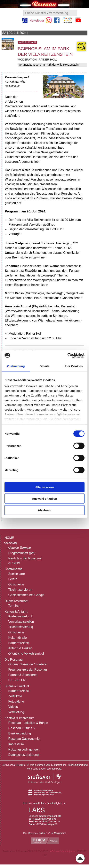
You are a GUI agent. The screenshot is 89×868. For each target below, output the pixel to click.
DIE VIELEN (17, 680)
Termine (14, 606)
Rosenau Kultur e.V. (22, 728)
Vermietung (16, 712)
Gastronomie (13, 569)
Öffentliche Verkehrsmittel (26, 653)
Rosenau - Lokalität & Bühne (28, 723)
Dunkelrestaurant (16, 601)
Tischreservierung (21, 627)
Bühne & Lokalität (17, 686)
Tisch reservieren (20, 590)
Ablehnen (44, 510)
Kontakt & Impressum (19, 718)
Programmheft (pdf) (22, 553)
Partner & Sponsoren (23, 675)
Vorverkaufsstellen (21, 622)
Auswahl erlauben (44, 499)
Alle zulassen (44, 487)
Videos (13, 707)
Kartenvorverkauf (20, 616)
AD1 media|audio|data (62, 851)
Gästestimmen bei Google (26, 595)
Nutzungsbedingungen (24, 749)
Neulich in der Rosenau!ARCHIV (25, 561)
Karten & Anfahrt (16, 612)
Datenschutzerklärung (24, 755)
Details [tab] (44, 366)
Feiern (13, 579)
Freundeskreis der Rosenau (28, 670)
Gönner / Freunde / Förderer (28, 664)
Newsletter (37, 20)
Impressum (16, 744)
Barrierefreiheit (19, 643)
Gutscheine (16, 584)
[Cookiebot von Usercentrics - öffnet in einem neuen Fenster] (67, 355)
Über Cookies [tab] (73, 366)
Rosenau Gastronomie (24, 739)
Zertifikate (15, 696)
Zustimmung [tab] (16, 366)
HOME (9, 538)
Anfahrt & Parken (20, 648)
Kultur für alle (18, 638)
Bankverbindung (20, 733)
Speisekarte (17, 574)
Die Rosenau (14, 660)
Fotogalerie (16, 701)
